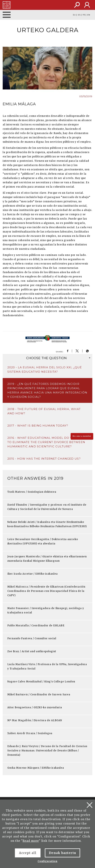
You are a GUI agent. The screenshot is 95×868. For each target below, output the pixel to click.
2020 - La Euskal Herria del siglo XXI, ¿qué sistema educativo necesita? (45, 369)
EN (89, 15)
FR (84, 15)
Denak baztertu (62, 853)
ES (79, 15)
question (58, 358)
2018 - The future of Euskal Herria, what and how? (44, 411)
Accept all (28, 853)
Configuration (48, 861)
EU (74, 15)
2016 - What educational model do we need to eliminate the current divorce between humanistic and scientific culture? (46, 442)
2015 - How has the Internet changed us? (44, 459)
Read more (31, 841)
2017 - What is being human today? (38, 426)
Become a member (82, 436)
